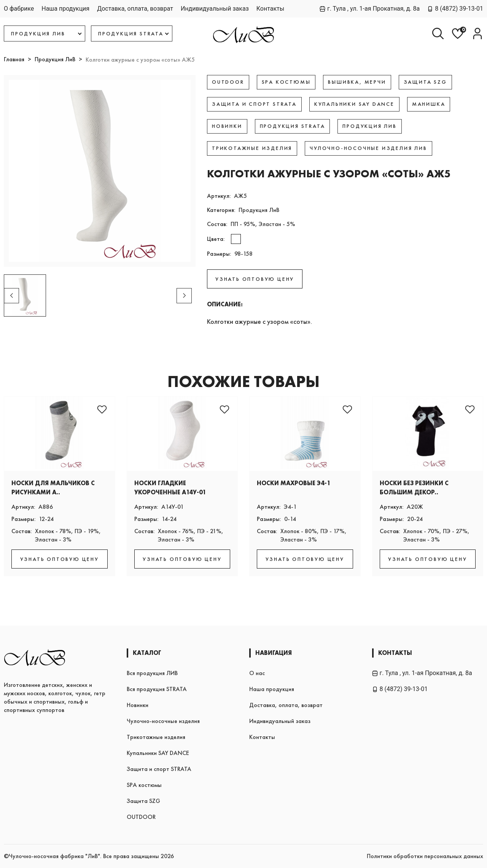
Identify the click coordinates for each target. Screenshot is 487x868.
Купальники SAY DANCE (158, 753)
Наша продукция (65, 9)
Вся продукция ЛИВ (152, 673)
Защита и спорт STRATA (159, 769)
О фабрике (19, 9)
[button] (184, 296)
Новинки (138, 705)
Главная (14, 59)
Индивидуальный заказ (215, 9)
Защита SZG (143, 801)
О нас (257, 673)
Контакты (270, 9)
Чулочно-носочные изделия (163, 721)
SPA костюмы (144, 785)
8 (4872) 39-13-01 (455, 9)
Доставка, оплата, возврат (135, 9)
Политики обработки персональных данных (425, 856)
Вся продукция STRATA (157, 689)
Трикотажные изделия (156, 737)
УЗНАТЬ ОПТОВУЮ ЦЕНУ (255, 279)
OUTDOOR (141, 817)
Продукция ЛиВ (55, 59)
